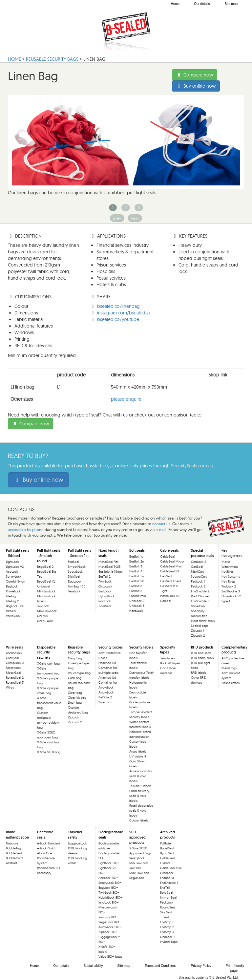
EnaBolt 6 (136, 586)
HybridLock (106, 596)
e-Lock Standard (49, 843)
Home (175, 4)
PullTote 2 (105, 697)
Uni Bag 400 (77, 586)
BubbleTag (13, 848)
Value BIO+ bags (110, 957)
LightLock (12, 562)
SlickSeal (74, 576)
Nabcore (12, 843)
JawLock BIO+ (108, 917)
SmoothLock (77, 567)
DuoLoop (74, 581)
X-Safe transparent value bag (49, 703)
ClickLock (167, 873)
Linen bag (75, 703)
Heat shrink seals (203, 621)
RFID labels (199, 673)
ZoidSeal (105, 606)
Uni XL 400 (45, 621)
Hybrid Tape (169, 942)
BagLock (12, 586)
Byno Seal (167, 853)
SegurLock (75, 572)
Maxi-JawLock (47, 611)
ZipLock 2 (198, 636)
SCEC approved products (137, 837)
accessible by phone (26, 530)
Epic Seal (167, 893)
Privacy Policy (201, 966)
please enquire (126, 399)
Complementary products (234, 650)
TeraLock (74, 591)
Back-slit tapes (170, 663)
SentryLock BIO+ (110, 883)
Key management (232, 553)
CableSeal (167, 556)
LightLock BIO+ (109, 863)
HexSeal (166, 576)
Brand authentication (17, 835)
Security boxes (111, 647)
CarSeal (166, 601)
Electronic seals (45, 835)
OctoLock (105, 586)
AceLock (12, 572)
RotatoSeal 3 (15, 682)
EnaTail (165, 888)
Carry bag (75, 658)
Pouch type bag (79, 673)
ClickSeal (12, 658)
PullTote (166, 843)
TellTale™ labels (140, 786)
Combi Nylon (15, 581)
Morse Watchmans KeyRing (230, 567)
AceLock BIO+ (108, 878)
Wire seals (14, 647)
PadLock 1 (198, 581)
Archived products (168, 835)
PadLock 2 (198, 586)
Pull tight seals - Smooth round (49, 555)
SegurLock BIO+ (110, 922)
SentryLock (14, 576)
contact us (161, 524)
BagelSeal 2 (45, 567)
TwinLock (105, 581)
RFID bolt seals (201, 653)
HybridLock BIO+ (110, 897)
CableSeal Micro (172, 561)
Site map (231, 4)
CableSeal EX (170, 571)
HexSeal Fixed (170, 581)
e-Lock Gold (46, 848)
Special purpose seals (202, 553)
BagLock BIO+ (108, 888)
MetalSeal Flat (108, 562)
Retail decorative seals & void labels (141, 810)
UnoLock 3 (137, 606)
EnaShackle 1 (169, 883)
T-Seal (164, 917)
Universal (43, 586)
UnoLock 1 (167, 937)
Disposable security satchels (46, 652)
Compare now (195, 75)
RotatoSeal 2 (15, 678)
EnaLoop (105, 591)
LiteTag (11, 596)
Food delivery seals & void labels (139, 796)
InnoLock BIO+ (109, 902)
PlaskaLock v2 (170, 596)
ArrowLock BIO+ (110, 927)
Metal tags (229, 668)
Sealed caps (200, 626)
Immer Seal (168, 897)
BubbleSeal (14, 853)
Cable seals (169, 550)
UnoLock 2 (137, 601)
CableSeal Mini (171, 566)
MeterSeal (13, 673)
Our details (202, 4)
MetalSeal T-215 (109, 567)
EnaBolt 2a (136, 561)
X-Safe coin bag (48, 663)
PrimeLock (13, 591)
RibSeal (11, 611)
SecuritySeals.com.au (192, 466)
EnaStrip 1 (167, 922)
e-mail (161, 530)
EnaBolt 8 (136, 591)
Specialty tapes (168, 650)
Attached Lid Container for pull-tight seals (108, 668)
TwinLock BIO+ (109, 893)
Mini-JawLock (46, 591)
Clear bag (75, 693)
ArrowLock (106, 692)
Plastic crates (231, 683)
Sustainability (93, 966)
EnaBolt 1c (136, 556)
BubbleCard (14, 858)
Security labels (141, 647)
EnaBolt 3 (136, 566)
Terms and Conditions (161, 966)
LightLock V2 (15, 567)
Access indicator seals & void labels (141, 776)
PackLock (167, 902)
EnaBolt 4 (136, 571)
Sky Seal (166, 912)
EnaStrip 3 (167, 932)
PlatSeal (73, 562)
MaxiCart (197, 572)
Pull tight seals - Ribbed (18, 553)
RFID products (202, 647)
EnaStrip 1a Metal (110, 572)
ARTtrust (11, 863)
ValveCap (13, 616)
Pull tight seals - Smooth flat (80, 553)
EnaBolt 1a (167, 878)
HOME (14, 59)
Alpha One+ (46, 853)
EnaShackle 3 (200, 601)
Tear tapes (168, 658)
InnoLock (105, 601)
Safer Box (105, 702)
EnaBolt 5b (137, 581)
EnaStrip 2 (167, 927)
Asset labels (138, 751)
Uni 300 (43, 616)
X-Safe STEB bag (49, 752)
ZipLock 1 (198, 631)
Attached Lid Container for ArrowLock (108, 682)
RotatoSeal (168, 907)
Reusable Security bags (52, 59)
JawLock (43, 606)
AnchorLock (14, 653)
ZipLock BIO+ (108, 932)
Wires (10, 687)
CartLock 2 (199, 562)
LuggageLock (77, 843)
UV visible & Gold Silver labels (138, 761)
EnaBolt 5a (136, 576)
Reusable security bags (79, 650)
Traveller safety (75, 835)
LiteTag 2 (12, 601)
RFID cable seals (202, 658)
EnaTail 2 (105, 576)
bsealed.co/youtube (118, 319)
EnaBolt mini (138, 596)
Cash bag (75, 678)
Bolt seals (137, 550)
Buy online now (196, 86)
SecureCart (199, 576)
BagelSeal (167, 848)
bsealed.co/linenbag (118, 306)
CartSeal (197, 567)
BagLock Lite (15, 606)
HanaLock (136, 611)
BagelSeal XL (46, 581)
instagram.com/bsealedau (124, 313)
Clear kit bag (77, 698)
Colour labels (139, 820)
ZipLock (73, 717)
